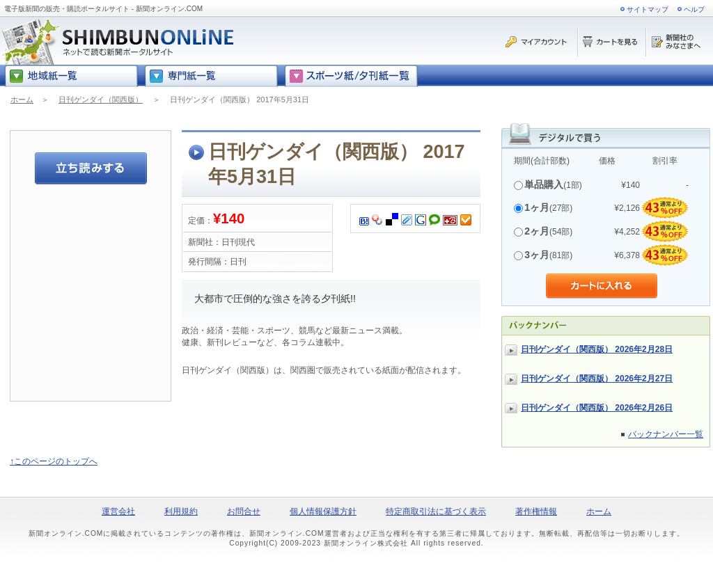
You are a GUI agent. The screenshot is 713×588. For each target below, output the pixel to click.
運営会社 (118, 511)
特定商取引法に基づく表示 (436, 511)
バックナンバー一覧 (666, 434)
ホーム (22, 100)
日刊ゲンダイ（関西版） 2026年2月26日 (597, 408)
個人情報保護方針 (323, 511)
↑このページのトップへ (54, 461)
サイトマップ (648, 9)
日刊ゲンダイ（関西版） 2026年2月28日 (597, 349)
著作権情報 (536, 511)
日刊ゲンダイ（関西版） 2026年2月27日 (597, 379)
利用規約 (181, 511)
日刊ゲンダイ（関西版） (101, 100)
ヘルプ (694, 9)
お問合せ (244, 511)
